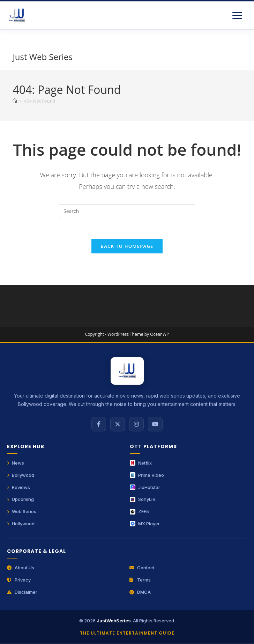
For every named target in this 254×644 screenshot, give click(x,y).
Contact (142, 568)
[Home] (15, 101)
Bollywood (21, 475)
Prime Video (147, 475)
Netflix (141, 463)
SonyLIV (143, 499)
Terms (140, 580)
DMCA (140, 592)
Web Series (22, 512)
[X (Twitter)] (118, 424)
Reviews (18, 488)
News (16, 463)
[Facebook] (99, 424)
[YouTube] (155, 424)
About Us (21, 568)
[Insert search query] (127, 211)
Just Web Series (42, 57)
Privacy (19, 580)
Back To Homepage (127, 246)
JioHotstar (145, 488)
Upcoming (20, 499)
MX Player (145, 524)
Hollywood (21, 524)
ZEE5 (139, 512)
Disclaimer (22, 592)
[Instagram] (136, 424)
